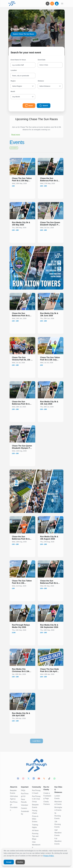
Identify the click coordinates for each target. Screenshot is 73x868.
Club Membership (36, 845)
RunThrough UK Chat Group (36, 799)
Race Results (24, 801)
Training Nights (35, 826)
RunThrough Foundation (14, 806)
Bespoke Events (13, 792)
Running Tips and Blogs (35, 836)
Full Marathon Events (58, 841)
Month (13, 91)
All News (35, 830)
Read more (16, 135)
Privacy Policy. (49, 856)
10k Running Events (58, 824)
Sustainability (25, 813)
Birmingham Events (58, 809)
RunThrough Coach (36, 792)
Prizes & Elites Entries (35, 819)
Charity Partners (47, 803)
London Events (57, 797)
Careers (24, 808)
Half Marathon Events (58, 833)
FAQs (23, 790)
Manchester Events (58, 803)
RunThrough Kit (25, 795)
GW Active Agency (14, 798)
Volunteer (25, 805)
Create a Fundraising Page (47, 796)
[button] (22, 180)
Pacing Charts (35, 812)
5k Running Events (58, 816)
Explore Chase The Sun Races (23, 34)
